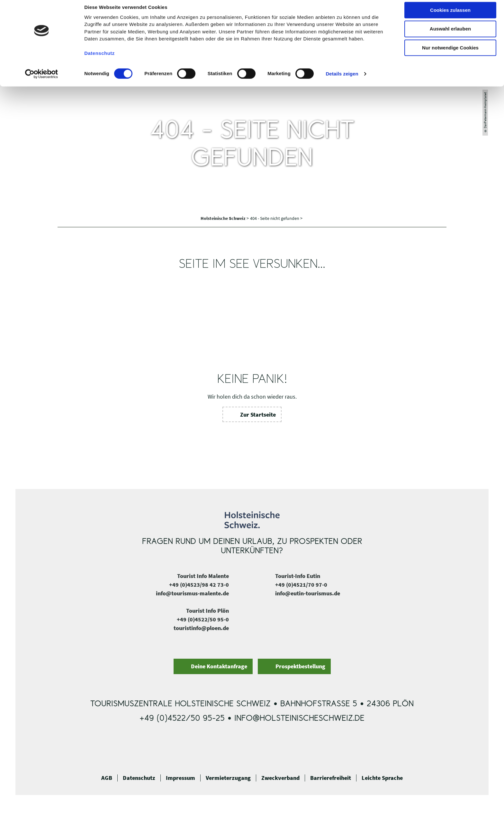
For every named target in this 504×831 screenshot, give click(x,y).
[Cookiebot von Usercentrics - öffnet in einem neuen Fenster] (42, 80)
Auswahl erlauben (450, 35)
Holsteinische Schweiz (224, 218)
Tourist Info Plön (207, 611)
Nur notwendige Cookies (450, 54)
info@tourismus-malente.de (192, 593)
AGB (107, 778)
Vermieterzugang (228, 778)
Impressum (180, 778)
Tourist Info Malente (203, 576)
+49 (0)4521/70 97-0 (301, 585)
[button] (252, 414)
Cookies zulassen (450, 16)
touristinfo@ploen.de (201, 628)
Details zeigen (342, 80)
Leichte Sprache (382, 778)
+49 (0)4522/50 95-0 (203, 619)
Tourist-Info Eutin (298, 576)
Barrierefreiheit (331, 778)
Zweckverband (280, 778)
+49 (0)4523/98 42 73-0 (199, 585)
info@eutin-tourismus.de (308, 593)
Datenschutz (139, 778)
